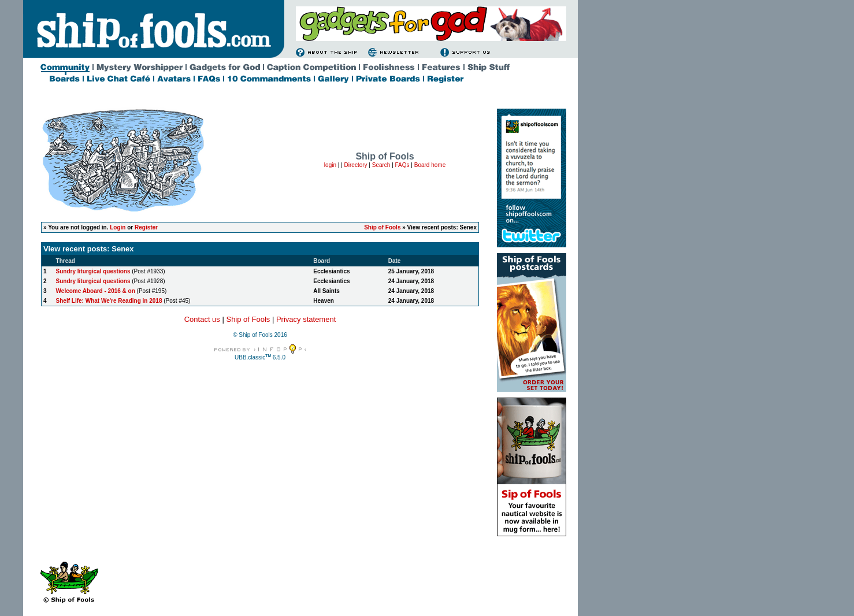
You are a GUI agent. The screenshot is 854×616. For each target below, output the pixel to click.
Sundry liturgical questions (93, 271)
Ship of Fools (382, 227)
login (330, 165)
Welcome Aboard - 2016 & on (96, 291)
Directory (356, 165)
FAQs (402, 165)
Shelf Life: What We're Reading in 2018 (109, 301)
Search (381, 165)
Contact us (202, 319)
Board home (430, 165)
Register (146, 227)
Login (118, 227)
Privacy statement (306, 319)
